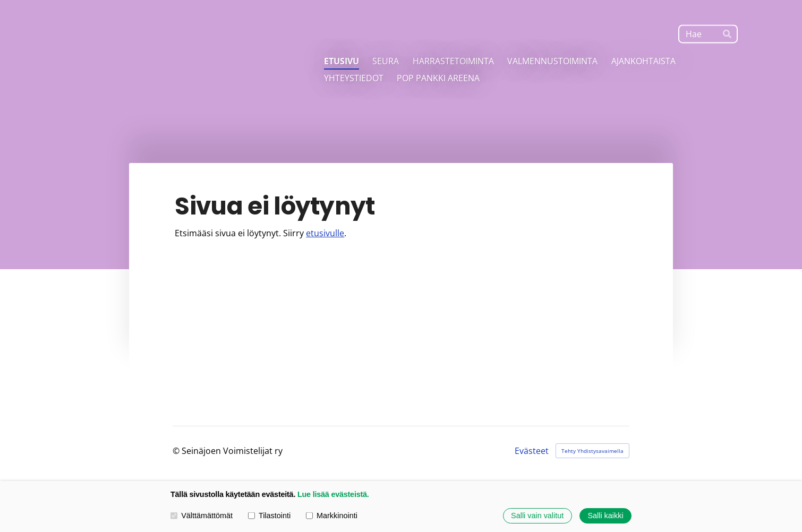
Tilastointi (269, 516)
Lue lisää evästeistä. (333, 494)
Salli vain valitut (537, 516)
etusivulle (325, 233)
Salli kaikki (605, 516)
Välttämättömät (202, 516)
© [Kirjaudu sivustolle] (177, 451)
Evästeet (532, 451)
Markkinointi (332, 516)
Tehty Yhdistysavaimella (592, 451)
